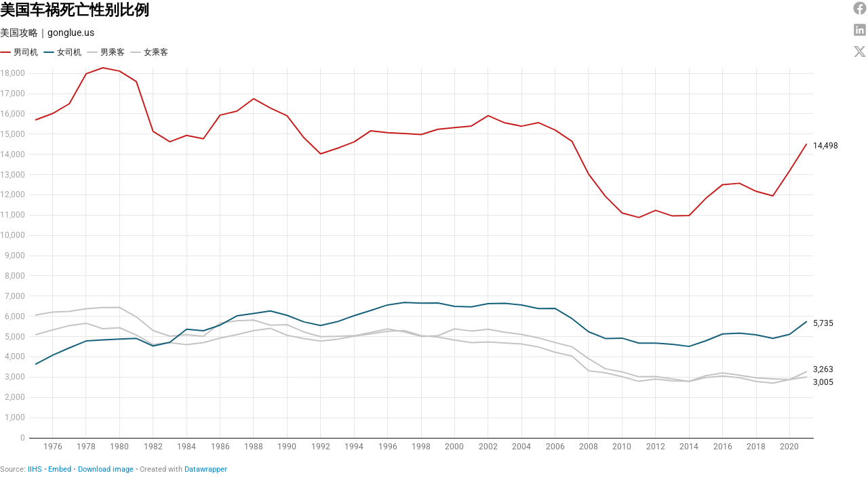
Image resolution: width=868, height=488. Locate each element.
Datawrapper (206, 469)
